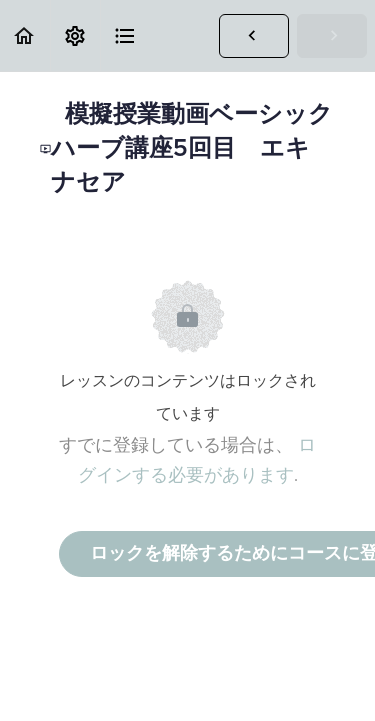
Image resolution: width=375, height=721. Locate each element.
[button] (25, 35)
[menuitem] (75, 35)
